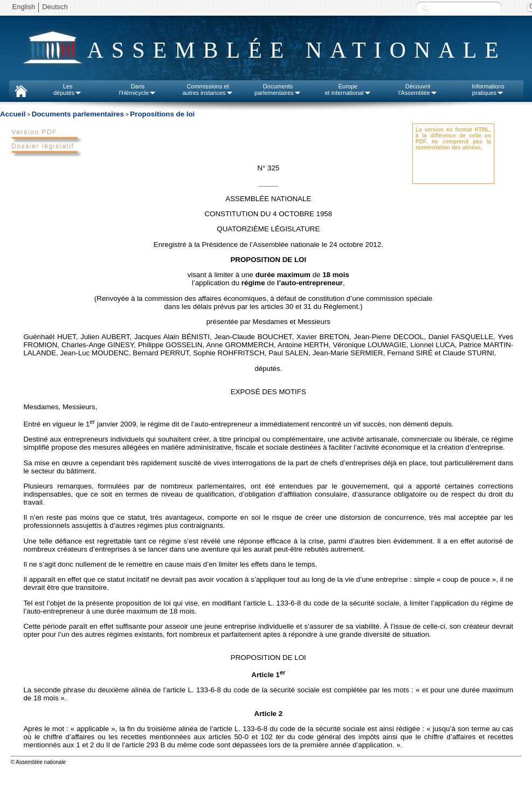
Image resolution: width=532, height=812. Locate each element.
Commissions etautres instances (208, 90)
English (24, 7)
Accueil (13, 114)
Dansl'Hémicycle (138, 90)
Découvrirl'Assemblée (418, 90)
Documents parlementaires (78, 114)
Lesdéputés (68, 90)
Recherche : (425, 8)
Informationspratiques (488, 90)
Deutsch (55, 7)
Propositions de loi (162, 114)
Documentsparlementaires (278, 90)
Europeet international (348, 90)
